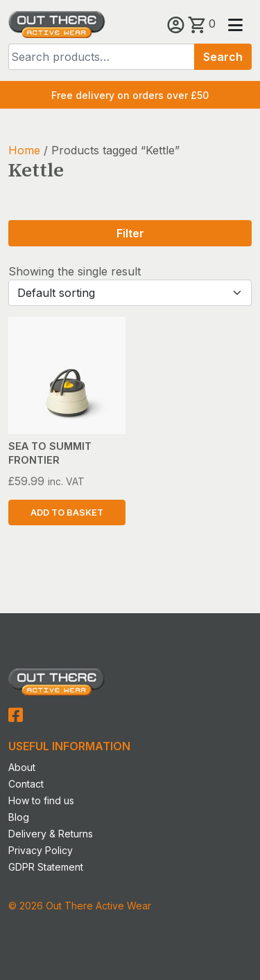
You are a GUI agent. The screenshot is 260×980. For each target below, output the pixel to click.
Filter (130, 233)
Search (223, 57)
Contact (26, 784)
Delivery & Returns (51, 834)
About (22, 767)
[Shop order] (130, 293)
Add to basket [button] (67, 512)
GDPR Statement (46, 867)
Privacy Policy (41, 850)
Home (24, 150)
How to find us (41, 800)
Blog (19, 817)
